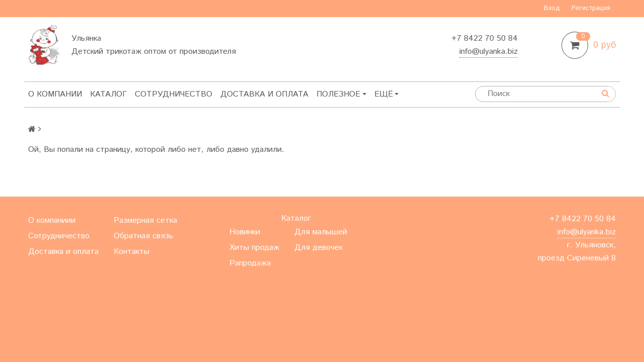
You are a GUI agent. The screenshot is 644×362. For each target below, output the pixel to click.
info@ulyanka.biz (489, 52)
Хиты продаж (254, 248)
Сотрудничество (174, 94)
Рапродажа (250, 263)
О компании (55, 94)
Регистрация (591, 8)
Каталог (108, 94)
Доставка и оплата (264, 94)
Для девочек (318, 248)
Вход (552, 8)
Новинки (245, 232)
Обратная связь (143, 236)
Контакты (397, 94)
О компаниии (52, 220)
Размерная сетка (145, 220)
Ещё (439, 94)
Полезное (341, 94)
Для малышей (321, 232)
